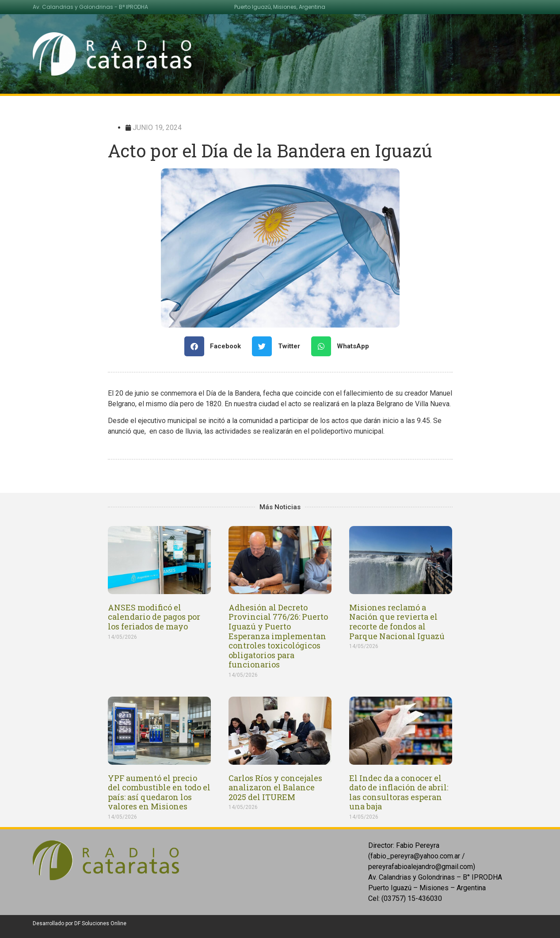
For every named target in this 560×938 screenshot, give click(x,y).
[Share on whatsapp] (344, 346)
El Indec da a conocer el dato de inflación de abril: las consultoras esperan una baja (399, 792)
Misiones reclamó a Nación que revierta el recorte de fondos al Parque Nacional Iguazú (397, 622)
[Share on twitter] (279, 346)
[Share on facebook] (216, 346)
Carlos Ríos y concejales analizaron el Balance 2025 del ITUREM (275, 787)
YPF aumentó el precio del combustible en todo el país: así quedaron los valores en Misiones (159, 792)
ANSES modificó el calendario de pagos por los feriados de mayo (154, 617)
